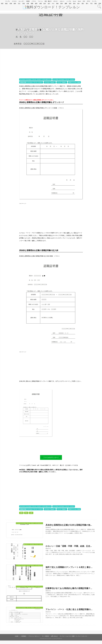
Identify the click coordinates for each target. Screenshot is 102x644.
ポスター (56, 1)
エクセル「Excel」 (50, 82)
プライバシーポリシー (34, 636)
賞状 (96, 4)
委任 (74, 4)
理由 (26, 513)
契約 (57, 4)
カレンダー (21, 1)
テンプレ (8, 1)
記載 (31, 513)
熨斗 (87, 4)
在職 (40, 4)
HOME (17, 636)
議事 (66, 4)
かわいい (62, 1)
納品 (6, 4)
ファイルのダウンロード (51, 457)
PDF (84, 1)
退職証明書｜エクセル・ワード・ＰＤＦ (31, 82)
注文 (19, 4)
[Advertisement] (10, 104)
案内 (62, 4)
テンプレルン (49, 638)
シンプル (69, 1)
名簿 (28, 4)
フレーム (40, 1)
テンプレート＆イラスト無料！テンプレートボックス (73, 636)
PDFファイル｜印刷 (74, 82)
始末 (45, 4)
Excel (74, 1)
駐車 (100, 4)
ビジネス (14, 1)
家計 (83, 4)
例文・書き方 (48, 1)
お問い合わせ (54, 636)
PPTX (89, 1)
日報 (23, 4)
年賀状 (28, 1)
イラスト (34, 1)
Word (79, 1)
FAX (53, 4)
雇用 (36, 4)
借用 (70, 4)
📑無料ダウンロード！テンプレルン (51, 7)
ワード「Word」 (62, 82)
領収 (2, 4)
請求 (15, 4)
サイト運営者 (45, 636)
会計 (49, 4)
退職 (32, 4)
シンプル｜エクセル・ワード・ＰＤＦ (64, 80)
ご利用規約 (23, 636)
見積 (11, 4)
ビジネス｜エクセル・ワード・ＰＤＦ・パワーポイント (35, 80)
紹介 (79, 4)
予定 (91, 4)
